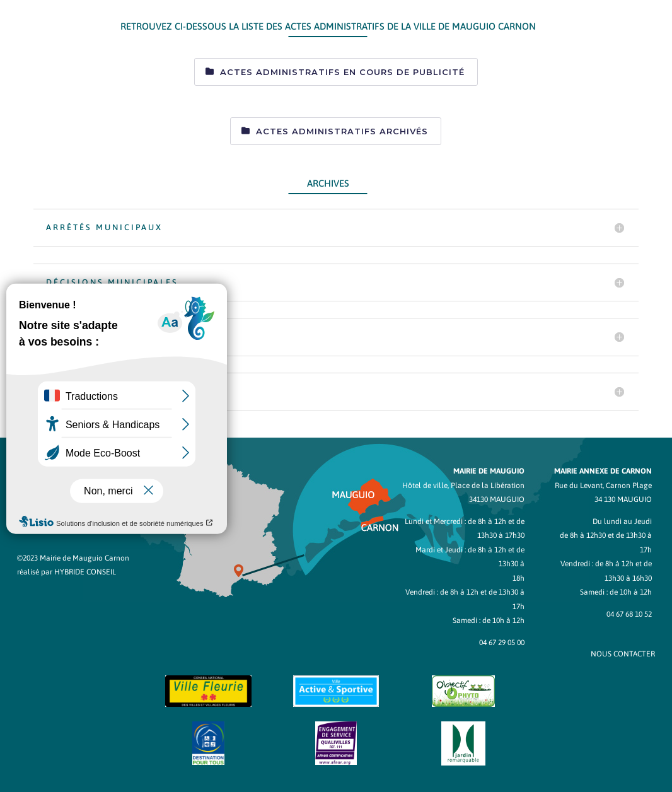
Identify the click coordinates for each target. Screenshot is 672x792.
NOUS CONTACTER (623, 654)
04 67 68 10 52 (629, 614)
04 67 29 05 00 (502, 643)
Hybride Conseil (85, 572)
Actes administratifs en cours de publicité (342, 72)
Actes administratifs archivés (342, 131)
